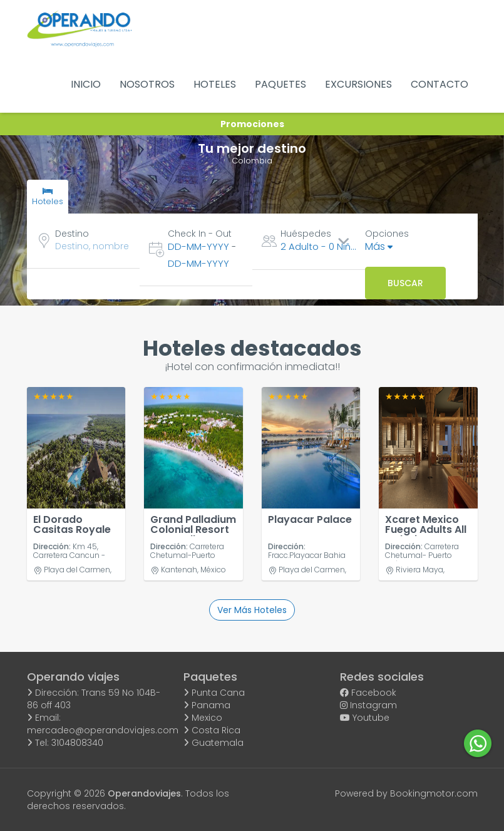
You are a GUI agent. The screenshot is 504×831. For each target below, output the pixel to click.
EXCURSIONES (358, 84)
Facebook (368, 693)
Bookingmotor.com (434, 793)
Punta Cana (214, 693)
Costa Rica (212, 730)
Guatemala (213, 743)
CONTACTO (440, 84)
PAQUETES (280, 84)
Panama (207, 705)
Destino (72, 234)
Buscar (405, 283)
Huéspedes (306, 234)
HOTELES (215, 84)
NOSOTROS (147, 84)
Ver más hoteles (252, 610)
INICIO (86, 84)
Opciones (387, 234)
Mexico (203, 718)
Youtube (365, 718)
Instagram (368, 705)
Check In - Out (200, 234)
